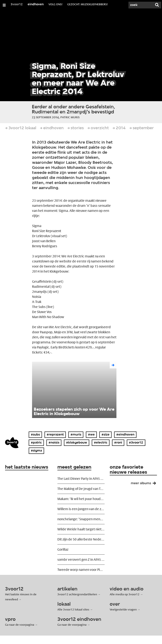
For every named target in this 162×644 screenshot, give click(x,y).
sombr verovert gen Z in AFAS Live (81, 560)
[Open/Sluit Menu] (4, 5)
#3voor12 (136, 443)
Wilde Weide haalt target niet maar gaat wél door (81, 529)
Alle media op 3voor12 (125, 594)
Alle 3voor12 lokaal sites (73, 609)
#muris (76, 435)
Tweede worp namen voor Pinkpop (81, 570)
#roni (118, 443)
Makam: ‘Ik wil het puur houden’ (81, 499)
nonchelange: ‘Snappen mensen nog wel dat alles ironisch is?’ (81, 519)
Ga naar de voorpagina (20, 625)
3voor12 (17, 4)
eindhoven (36, 4)
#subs (35, 435)
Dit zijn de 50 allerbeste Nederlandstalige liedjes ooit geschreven (81, 539)
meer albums (145, 484)
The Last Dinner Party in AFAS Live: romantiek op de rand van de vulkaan (81, 479)
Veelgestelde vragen (123, 609)
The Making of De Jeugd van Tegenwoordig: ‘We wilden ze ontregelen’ (81, 489)
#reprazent (55, 435)
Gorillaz (63, 549)
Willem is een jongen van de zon (81, 509)
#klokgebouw (77, 443)
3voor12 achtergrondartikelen (77, 594)
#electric (101, 443)
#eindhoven (125, 435)
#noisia (54, 443)
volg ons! (55, 4)
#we (91, 435)
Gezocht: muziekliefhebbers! (88, 4)
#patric (36, 443)
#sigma (36, 451)
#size (105, 435)
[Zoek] (140, 5)
